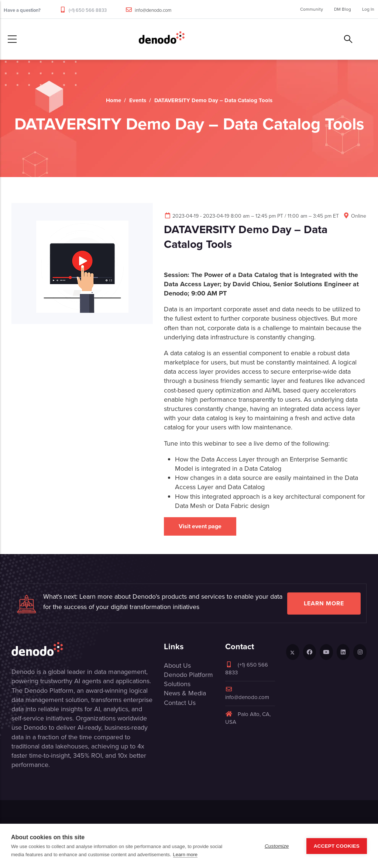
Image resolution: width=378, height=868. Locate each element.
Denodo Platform (188, 675)
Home (114, 100)
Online (354, 216)
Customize (277, 846)
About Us (177, 665)
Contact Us (180, 703)
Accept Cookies (337, 846)
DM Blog (343, 9)
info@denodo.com (153, 10)
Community (312, 9)
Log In (368, 9)
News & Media (185, 693)
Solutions (177, 684)
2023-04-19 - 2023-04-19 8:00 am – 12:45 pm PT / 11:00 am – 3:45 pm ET (251, 216)
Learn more (324, 603)
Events (138, 100)
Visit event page (200, 526)
